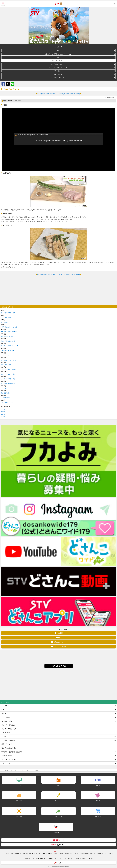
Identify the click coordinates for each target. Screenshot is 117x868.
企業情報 (25, 853)
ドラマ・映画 (6, 733)
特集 (58, 51)
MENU (3, 4)
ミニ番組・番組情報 (8, 740)
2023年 (3, 416)
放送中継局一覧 (7, 756)
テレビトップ (6, 706)
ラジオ (58, 785)
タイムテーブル (7, 721)
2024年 (3, 414)
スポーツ (4, 736)
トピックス (5, 713)
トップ (2, 770)
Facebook (3, 84)
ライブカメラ (58, 816)
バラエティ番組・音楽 (9, 729)
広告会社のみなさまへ (87, 853)
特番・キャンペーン (8, 744)
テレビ (7, 770)
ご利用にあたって (29, 859)
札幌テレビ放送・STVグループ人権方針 (52, 853)
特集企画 (60, 633)
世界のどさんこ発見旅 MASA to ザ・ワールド (58, 54)
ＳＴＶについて (58, 851)
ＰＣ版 (59, 863)
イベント (98, 801)
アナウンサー (58, 801)
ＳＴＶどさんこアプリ (9, 759)
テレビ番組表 (6, 717)
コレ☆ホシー (58, 71)
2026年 (3, 409)
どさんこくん (6, 763)
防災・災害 (19, 801)
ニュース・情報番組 (8, 725)
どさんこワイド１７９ (14, 770)
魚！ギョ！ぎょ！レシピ (58, 64)
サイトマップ (89, 859)
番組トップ (59, 47)
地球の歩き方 (58, 74)
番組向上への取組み (35, 853)
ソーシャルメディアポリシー (66, 859)
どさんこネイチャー (60, 647)
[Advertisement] (59, 290)
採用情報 (17, 853)
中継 (58, 57)
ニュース (98, 785)
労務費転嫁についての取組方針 (105, 853)
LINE (13, 84)
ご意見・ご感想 (80, 859)
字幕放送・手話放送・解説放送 (12, 752)
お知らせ (67, 853)
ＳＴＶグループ (75, 853)
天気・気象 (19, 816)
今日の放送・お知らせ (58, 78)
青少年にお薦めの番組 (9, 748)
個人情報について (41, 859)
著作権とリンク (52, 859)
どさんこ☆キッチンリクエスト (58, 68)
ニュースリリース (8, 853)
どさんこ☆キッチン (58, 61)
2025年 (3, 412)
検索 (114, 4)
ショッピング (98, 816)
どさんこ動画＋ (56, 832)
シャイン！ (5, 710)
